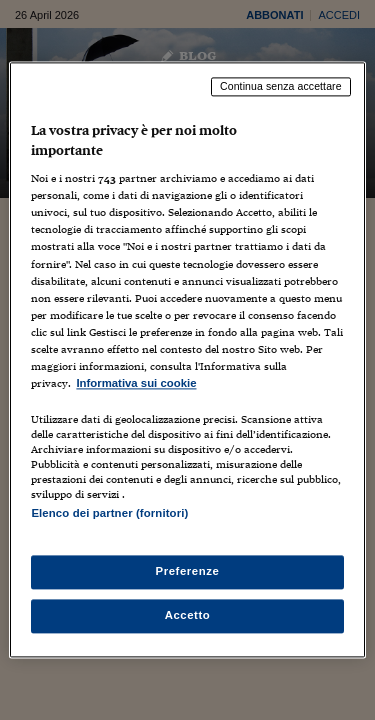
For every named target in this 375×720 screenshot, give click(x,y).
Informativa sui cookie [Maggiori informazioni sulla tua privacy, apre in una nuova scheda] (136, 383)
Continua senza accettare (281, 86)
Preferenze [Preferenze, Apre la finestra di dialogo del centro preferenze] (188, 572)
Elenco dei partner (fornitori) (109, 513)
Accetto (188, 616)
